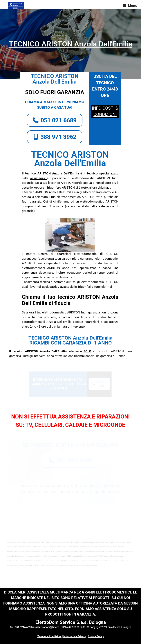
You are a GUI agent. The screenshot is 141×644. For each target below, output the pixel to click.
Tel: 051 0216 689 (20, 627)
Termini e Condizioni (49, 636)
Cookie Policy (96, 636)
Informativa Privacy (75, 636)
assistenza (38, 178)
